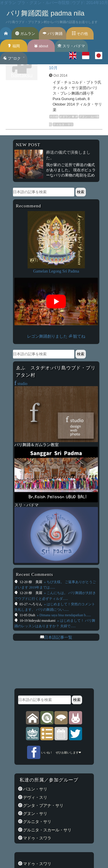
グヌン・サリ (35, 813)
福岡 (14, 46)
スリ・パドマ (71, 46)
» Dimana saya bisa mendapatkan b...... (64, 615)
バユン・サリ (35, 789)
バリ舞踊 (53, 34)
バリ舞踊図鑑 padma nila (46, 13)
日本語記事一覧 (58, 637)
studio (21, 384)
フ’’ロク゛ (14, 58)
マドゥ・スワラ (37, 838)
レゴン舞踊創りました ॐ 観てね (56, 336)
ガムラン (25, 34)
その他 (80, 34)
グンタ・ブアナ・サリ (43, 805)
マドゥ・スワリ (37, 864)
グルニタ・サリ (37, 822)
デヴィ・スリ (35, 797)
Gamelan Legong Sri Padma (56, 271)
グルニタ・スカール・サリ (47, 830)
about (41, 46)
